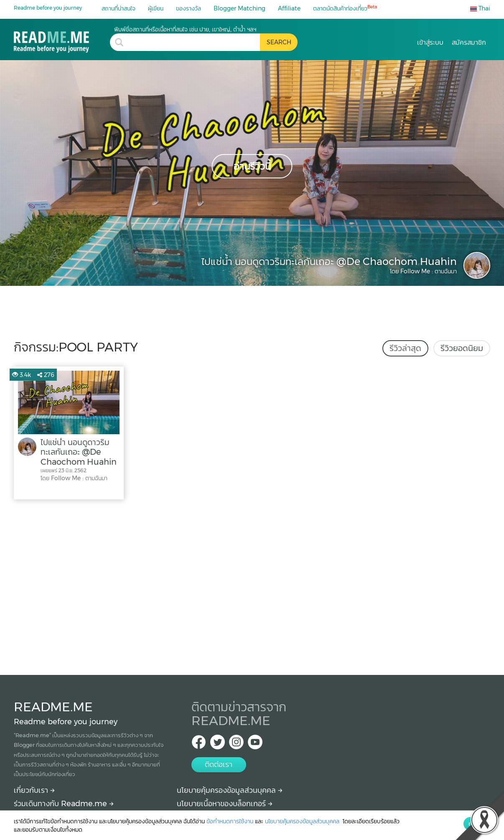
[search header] (194, 42)
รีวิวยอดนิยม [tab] (462, 348)
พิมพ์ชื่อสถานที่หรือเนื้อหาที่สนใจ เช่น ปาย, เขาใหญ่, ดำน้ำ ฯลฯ (185, 29)
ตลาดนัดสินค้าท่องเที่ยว (345, 8)
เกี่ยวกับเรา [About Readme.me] (34, 790)
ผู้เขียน (156, 8)
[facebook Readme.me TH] (199, 745)
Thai (480, 8)
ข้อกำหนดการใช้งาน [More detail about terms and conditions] (230, 821)
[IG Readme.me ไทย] (236, 745)
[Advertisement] (252, 585)
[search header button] (279, 42)
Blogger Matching (239, 8)
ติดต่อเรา (219, 764)
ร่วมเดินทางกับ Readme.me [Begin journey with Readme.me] (64, 804)
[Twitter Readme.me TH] (218, 745)
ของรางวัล (188, 8)
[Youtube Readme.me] (255, 745)
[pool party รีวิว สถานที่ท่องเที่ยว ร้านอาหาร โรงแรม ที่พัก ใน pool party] (62, 39)
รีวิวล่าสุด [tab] (405, 348)
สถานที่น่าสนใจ (118, 8)
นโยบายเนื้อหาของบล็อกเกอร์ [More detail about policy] (225, 804)
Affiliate (289, 8)
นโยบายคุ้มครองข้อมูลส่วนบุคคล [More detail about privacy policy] (230, 790)
